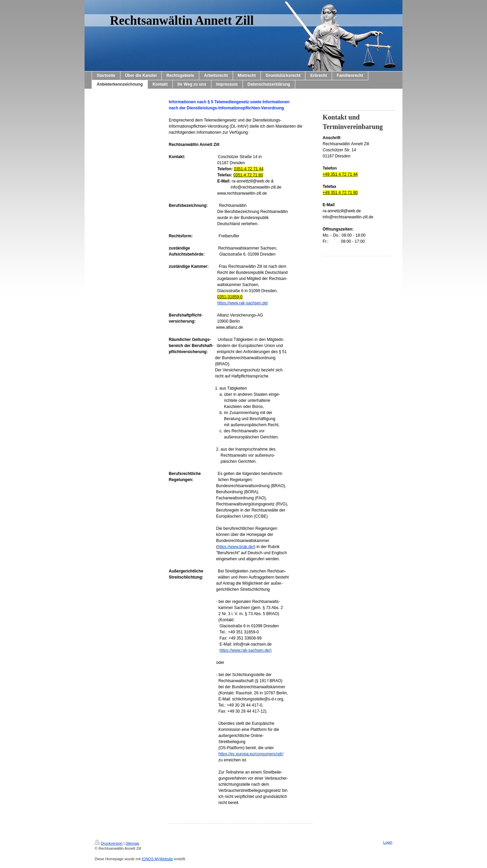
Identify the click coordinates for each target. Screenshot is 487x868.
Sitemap (132, 843)
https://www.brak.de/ (236, 547)
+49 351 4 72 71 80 (340, 193)
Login (388, 842)
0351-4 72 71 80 (248, 175)
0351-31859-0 (230, 297)
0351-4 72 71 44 (249, 169)
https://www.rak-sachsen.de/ (242, 303)
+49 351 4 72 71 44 (340, 174)
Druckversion (109, 843)
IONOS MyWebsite (157, 859)
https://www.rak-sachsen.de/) (246, 650)
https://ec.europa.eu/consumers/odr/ (251, 754)
